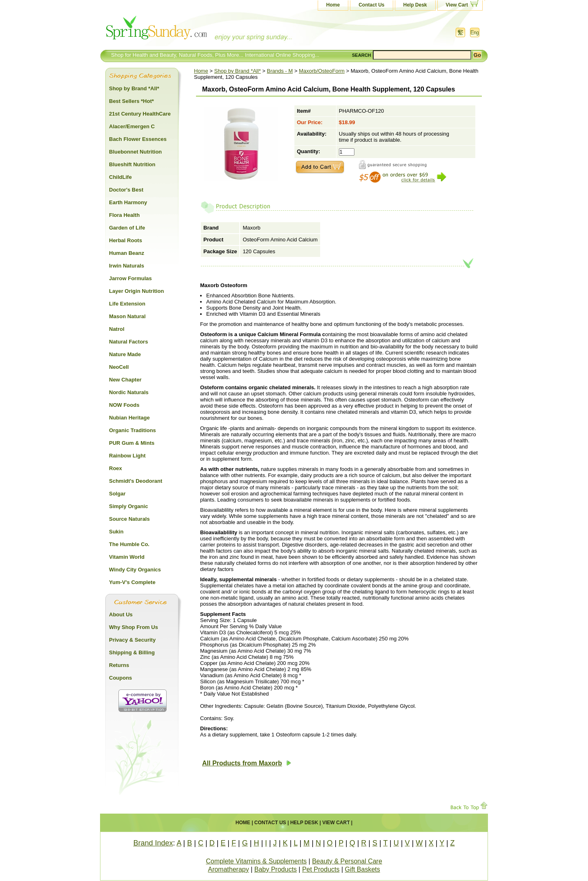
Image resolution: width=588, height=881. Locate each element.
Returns (119, 665)
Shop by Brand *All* (238, 71)
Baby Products (276, 869)
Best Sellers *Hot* (131, 101)
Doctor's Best (126, 190)
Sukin (116, 532)
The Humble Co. (129, 544)
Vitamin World (127, 557)
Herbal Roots (126, 240)
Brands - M (280, 71)
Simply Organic (128, 506)
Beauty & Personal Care (347, 861)
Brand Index (153, 843)
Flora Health (124, 215)
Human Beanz (127, 253)
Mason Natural (127, 316)
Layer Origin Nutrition (136, 291)
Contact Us (371, 5)
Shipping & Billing (132, 652)
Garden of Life (127, 228)
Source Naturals (129, 519)
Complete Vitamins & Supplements (256, 861)
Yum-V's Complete (132, 582)
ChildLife (120, 177)
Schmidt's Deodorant (136, 481)
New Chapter (125, 380)
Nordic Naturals (129, 392)
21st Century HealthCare (140, 114)
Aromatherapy (228, 869)
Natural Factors (128, 342)
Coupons (120, 678)
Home (333, 5)
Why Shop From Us (134, 627)
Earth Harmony (128, 202)
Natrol (117, 329)
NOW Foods (124, 405)
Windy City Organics (135, 570)
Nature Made (125, 354)
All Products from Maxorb (247, 763)
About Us (121, 614)
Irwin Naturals (127, 266)
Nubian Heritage (129, 418)
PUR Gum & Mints (132, 443)
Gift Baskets (363, 869)
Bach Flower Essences (138, 139)
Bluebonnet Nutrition (135, 152)
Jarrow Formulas (130, 278)
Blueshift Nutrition (132, 164)
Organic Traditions (133, 430)
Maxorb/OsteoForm (322, 71)
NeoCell (119, 367)
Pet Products (321, 869)
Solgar (117, 494)
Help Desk (415, 5)
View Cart (457, 5)
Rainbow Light (127, 456)
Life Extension (127, 304)
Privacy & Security (132, 640)
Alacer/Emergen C (132, 126)
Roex (116, 468)
